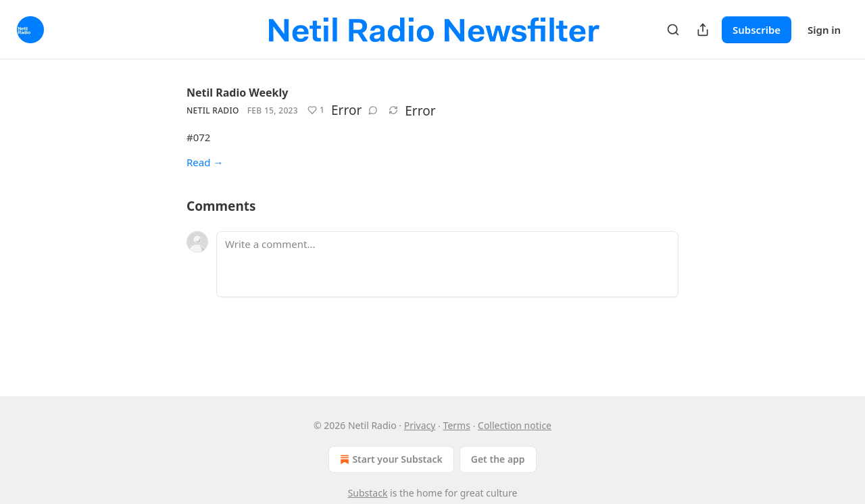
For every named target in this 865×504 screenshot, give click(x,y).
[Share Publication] (703, 30)
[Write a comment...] (447, 264)
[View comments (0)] (373, 110)
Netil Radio (213, 110)
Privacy (420, 425)
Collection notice (515, 425)
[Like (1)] (316, 110)
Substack (368, 493)
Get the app (498, 459)
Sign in (824, 30)
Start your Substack (390, 459)
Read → (205, 162)
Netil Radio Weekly (237, 93)
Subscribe (757, 30)
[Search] (673, 30)
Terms (457, 425)
